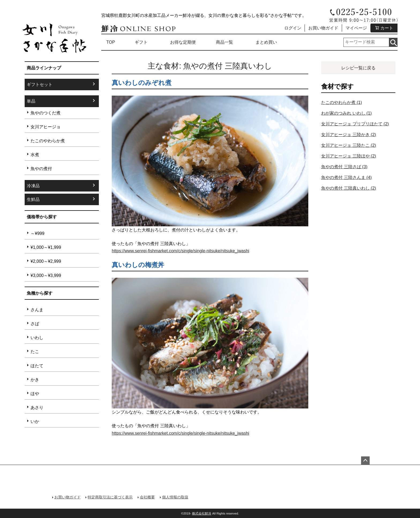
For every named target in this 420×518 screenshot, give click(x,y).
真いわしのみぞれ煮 (142, 83)
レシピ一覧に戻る (358, 68)
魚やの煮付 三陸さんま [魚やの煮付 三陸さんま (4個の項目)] (346, 177)
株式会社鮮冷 (202, 513)
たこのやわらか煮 (48, 141)
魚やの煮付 (41, 169)
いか (35, 421)
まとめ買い (266, 42)
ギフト (141, 42)
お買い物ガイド (323, 28)
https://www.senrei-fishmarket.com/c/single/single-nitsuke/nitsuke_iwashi (180, 251)
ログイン (293, 28)
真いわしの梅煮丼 (138, 265)
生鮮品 (33, 199)
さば (35, 324)
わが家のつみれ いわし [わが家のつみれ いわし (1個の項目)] (346, 113)
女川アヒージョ (46, 127)
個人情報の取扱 (172, 496)
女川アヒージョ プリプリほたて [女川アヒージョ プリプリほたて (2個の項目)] (355, 124)
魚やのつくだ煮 (46, 113)
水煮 (35, 155)
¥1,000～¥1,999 (46, 247)
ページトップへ (365, 461)
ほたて (37, 366)
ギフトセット (40, 85)
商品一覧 (224, 42)
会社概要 (145, 496)
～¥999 (37, 233)
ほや (35, 394)
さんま (37, 310)
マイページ (356, 28)
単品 (31, 101)
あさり (37, 408)
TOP (111, 42)
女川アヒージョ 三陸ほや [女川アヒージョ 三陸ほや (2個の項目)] (348, 156)
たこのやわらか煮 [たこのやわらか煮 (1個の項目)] (342, 102)
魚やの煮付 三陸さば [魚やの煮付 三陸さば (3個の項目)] (344, 167)
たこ (35, 352)
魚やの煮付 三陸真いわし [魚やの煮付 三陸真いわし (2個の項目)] (348, 188)
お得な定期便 (183, 42)
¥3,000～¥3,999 (46, 275)
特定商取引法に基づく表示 (109, 496)
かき (35, 380)
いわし (37, 338)
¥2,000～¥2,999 (46, 261)
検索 (393, 42)
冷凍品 (33, 186)
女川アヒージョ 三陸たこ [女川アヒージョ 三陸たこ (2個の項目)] (348, 145)
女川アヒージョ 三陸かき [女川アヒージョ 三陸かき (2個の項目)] (348, 135)
